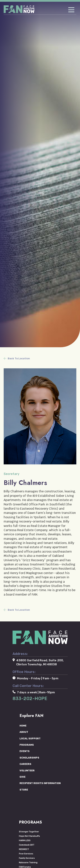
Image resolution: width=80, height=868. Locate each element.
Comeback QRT (27, 845)
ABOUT (24, 732)
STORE (24, 790)
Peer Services (26, 854)
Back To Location (19, 358)
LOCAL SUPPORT (30, 738)
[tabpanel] (40, 174)
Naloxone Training (28, 863)
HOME (23, 726)
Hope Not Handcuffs (29, 836)
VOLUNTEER (27, 771)
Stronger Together (29, 832)
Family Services (27, 858)
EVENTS (25, 751)
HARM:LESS (25, 840)
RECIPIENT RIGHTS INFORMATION (40, 783)
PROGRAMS (27, 745)
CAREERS (25, 764)
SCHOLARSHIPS (29, 758)
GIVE (23, 777)
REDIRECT (24, 849)
